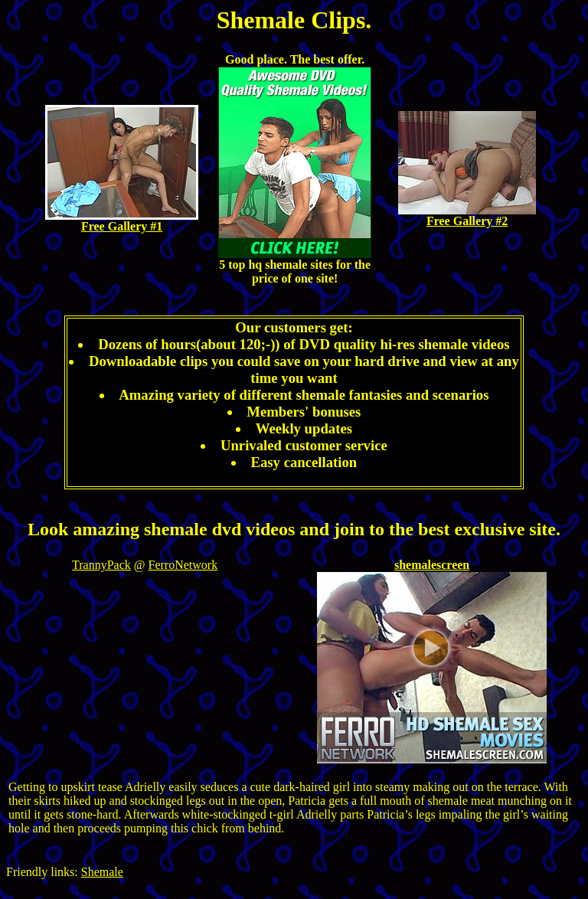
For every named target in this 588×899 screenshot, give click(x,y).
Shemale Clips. (294, 20)
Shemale (102, 872)
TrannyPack (101, 565)
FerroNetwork (183, 565)
